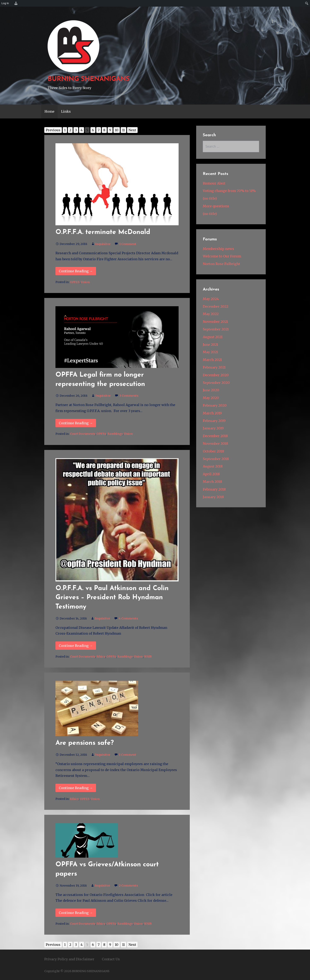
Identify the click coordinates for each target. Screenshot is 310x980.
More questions (216, 206)
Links (66, 111)
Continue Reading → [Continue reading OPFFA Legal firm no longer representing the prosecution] (76, 423)
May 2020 (211, 398)
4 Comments (128, 618)
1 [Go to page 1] (65, 130)
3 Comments (129, 396)
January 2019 (213, 428)
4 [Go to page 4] (82, 130)
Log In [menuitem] (5, 3)
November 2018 (215, 444)
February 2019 (214, 421)
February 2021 (214, 367)
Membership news (218, 249)
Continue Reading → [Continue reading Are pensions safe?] (76, 788)
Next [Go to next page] (132, 130)
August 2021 (213, 337)
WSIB (148, 657)
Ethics (101, 657)
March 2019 (212, 413)
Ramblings (115, 434)
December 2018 (215, 436)
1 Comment (128, 244)
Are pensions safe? (85, 743)
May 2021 (210, 352)
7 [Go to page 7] (99, 130)
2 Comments (128, 886)
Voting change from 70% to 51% (229, 191)
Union (85, 282)
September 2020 (216, 383)
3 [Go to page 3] (76, 130)
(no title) (210, 198)
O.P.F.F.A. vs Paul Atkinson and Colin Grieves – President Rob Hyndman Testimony (112, 598)
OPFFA (75, 282)
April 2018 (211, 474)
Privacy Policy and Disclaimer (69, 959)
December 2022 (216, 306)
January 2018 (213, 497)
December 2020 (216, 375)
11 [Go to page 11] (123, 130)
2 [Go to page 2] (70, 130)
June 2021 (210, 345)
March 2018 (212, 482)
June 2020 (211, 390)
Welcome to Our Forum (222, 256)
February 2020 (215, 405)
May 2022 (211, 314)
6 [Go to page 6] (93, 130)
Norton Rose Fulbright (221, 264)
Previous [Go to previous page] (53, 130)
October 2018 (213, 451)
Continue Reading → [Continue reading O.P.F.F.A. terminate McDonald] (76, 271)
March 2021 (212, 360)
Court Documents (83, 434)
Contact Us (111, 959)
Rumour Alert (214, 183)
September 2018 (216, 459)
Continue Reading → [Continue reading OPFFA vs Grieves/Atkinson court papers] (76, 913)
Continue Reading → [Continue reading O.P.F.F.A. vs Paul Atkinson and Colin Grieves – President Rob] (76, 646)
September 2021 (216, 329)
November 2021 (215, 322)
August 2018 (213, 466)
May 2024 (211, 299)
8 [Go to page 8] (104, 130)
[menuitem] (15, 3)
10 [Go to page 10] (117, 130)
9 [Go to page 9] (110, 130)
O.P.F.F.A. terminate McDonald (103, 232)
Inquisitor (103, 244)
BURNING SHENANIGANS (89, 79)
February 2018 (214, 489)
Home (49, 111)
